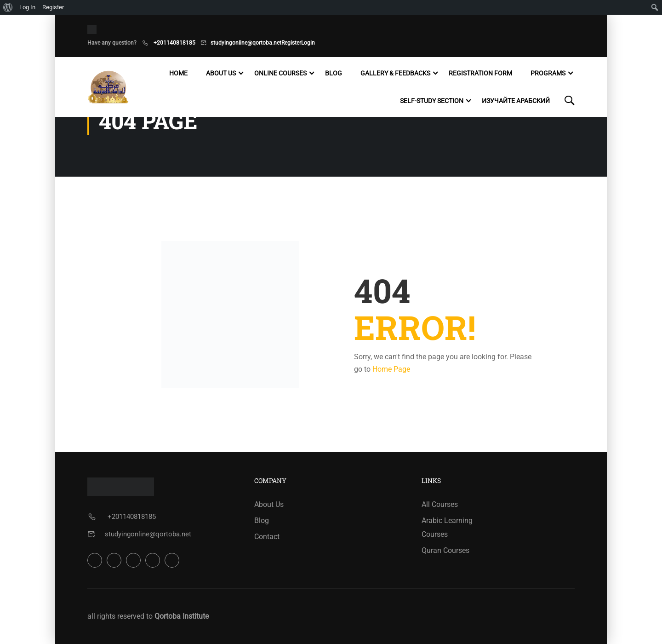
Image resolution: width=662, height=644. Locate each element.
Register (291, 43)
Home (178, 73)
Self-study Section (432, 101)
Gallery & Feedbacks (395, 73)
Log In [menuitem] (27, 7)
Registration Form (480, 73)
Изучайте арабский (516, 101)
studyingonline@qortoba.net (246, 43)
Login (308, 43)
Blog (334, 73)
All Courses (440, 504)
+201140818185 (174, 43)
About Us (221, 73)
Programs (548, 73)
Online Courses (280, 73)
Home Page (391, 369)
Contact (267, 537)
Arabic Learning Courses (447, 527)
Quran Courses (445, 550)
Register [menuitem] (53, 7)
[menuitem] (8, 7)
